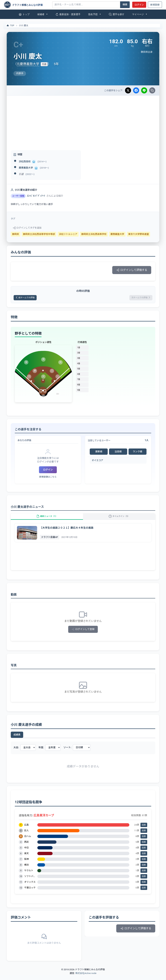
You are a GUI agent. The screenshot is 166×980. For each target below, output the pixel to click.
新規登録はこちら (48, 478)
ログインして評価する (132, 270)
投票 (144, 830)
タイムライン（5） (119, 519)
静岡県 (16, 234)
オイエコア (97, 461)
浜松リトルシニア (68, 234)
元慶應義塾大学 (28, 64)
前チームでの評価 (27, 298)
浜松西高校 (25, 161)
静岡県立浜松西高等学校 (94, 234)
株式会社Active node (86, 978)
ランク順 (137, 453)
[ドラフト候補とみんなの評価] (27, 5)
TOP (10, 26)
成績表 (17, 740)
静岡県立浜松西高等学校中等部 (39, 234)
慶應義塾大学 (26, 168)
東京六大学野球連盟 (138, 234)
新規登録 (155, 5)
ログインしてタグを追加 (27, 228)
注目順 (118, 453)
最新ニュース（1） (47, 519)
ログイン (139, 5)
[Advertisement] (83, 121)
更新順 (99, 453)
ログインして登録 (83, 634)
